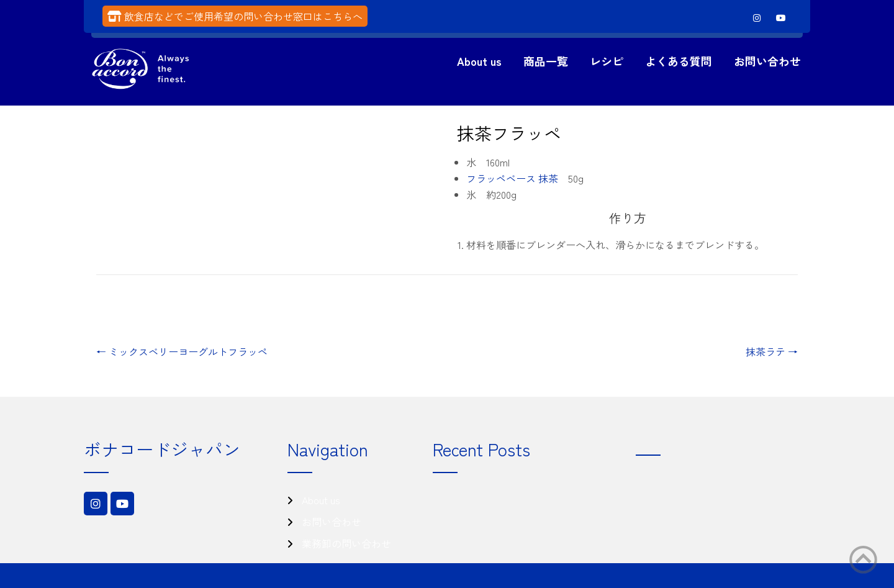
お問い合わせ (767, 61)
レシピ (607, 61)
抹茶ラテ (772, 351)
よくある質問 (679, 61)
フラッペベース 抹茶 (512, 178)
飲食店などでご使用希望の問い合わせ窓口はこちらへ (243, 16)
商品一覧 (546, 61)
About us (479, 61)
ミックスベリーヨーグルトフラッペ (182, 351)
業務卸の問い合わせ (346, 543)
